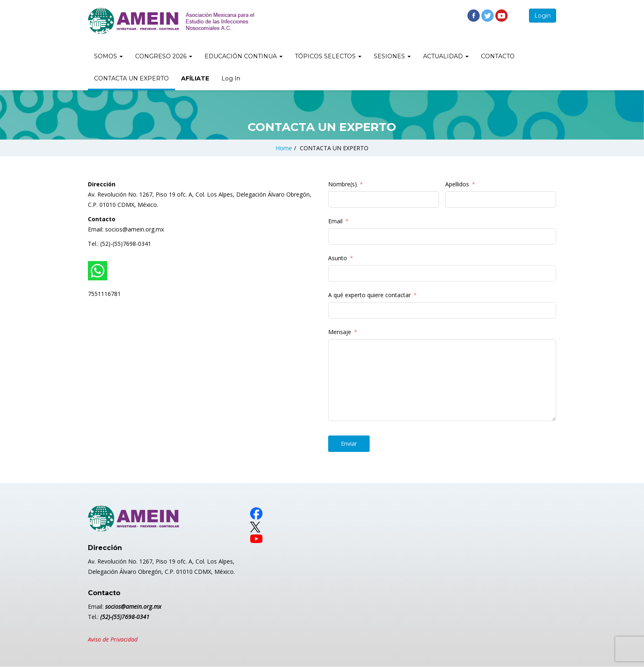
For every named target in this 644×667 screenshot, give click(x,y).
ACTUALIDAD (446, 56)
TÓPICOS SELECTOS (328, 56)
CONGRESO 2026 (164, 56)
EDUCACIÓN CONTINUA (244, 56)
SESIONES (392, 56)
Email (335, 221)
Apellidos (457, 184)
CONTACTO (498, 56)
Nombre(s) (343, 184)
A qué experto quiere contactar (369, 295)
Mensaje (340, 332)
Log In (231, 78)
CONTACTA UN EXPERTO (131, 78)
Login (543, 16)
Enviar (349, 444)
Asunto (338, 258)
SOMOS (108, 56)
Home (284, 148)
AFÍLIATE (195, 78)
